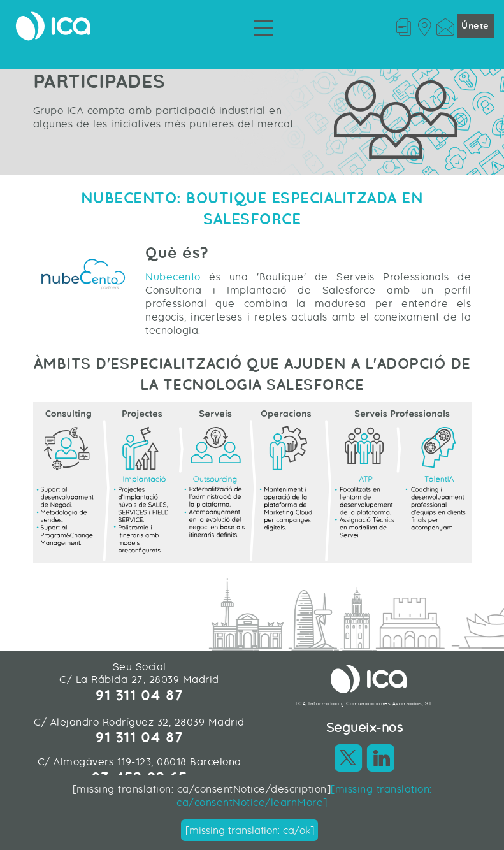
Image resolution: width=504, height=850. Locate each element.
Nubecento (173, 277)
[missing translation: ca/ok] (250, 831)
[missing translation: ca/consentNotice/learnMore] (304, 796)
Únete (475, 26)
